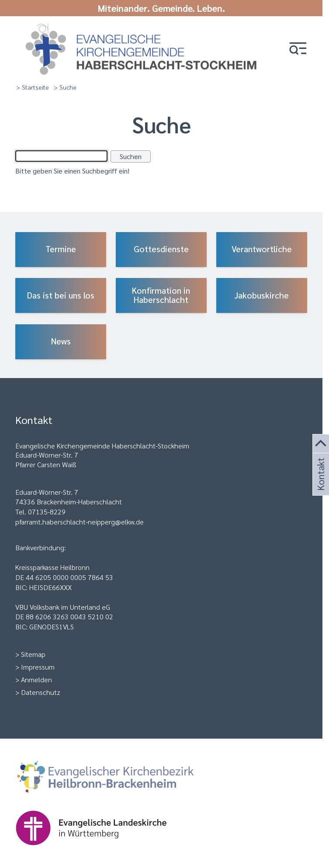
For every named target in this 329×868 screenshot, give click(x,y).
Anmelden (36, 679)
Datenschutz (41, 692)
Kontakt (320, 485)
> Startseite (33, 87)
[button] (298, 49)
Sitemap (33, 654)
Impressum (38, 667)
